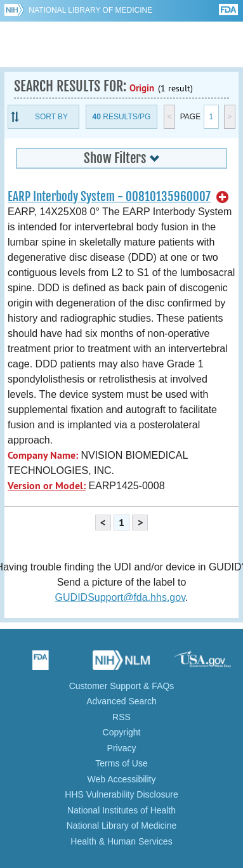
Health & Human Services (121, 841)
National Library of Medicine (90, 10)
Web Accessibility (122, 779)
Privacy (122, 748)
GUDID (121, 44)
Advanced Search (121, 701)
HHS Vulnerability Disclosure (121, 794)
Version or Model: (47, 486)
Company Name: (43, 455)
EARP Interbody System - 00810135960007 (109, 197)
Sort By (51, 117)
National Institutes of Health (121, 810)
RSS (121, 717)
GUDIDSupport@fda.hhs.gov (120, 597)
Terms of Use (121, 763)
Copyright (122, 732)
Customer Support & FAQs (122, 686)
